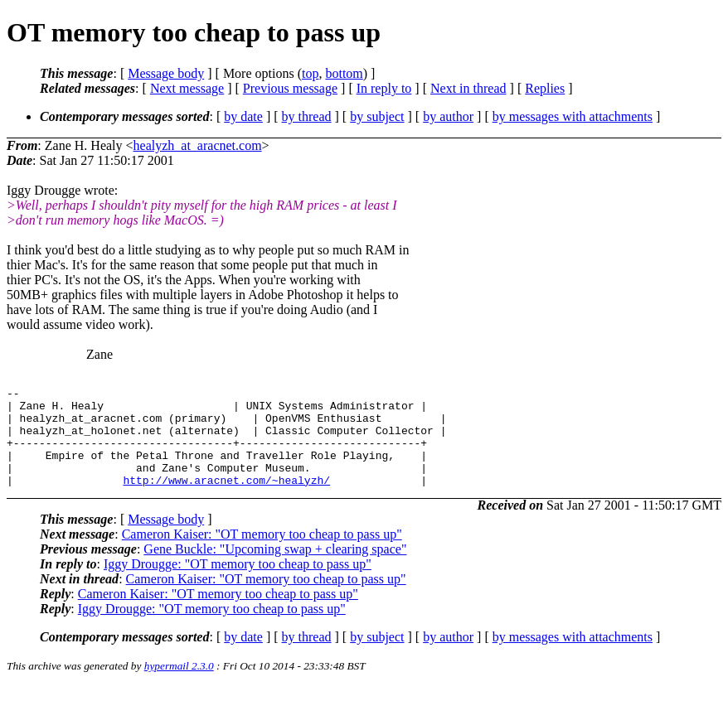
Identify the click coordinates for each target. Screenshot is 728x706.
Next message (187, 88)
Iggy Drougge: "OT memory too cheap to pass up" (238, 584)
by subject (377, 116)
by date (243, 116)
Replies (545, 88)
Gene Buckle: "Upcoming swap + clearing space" (275, 569)
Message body (166, 73)
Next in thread (468, 88)
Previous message (290, 88)
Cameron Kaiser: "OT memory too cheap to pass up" (262, 554)
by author (448, 116)
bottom (344, 73)
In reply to (384, 88)
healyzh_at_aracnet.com (198, 145)
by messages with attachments (573, 116)
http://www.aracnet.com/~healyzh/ (226, 500)
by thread (307, 116)
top (310, 73)
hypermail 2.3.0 (179, 686)
